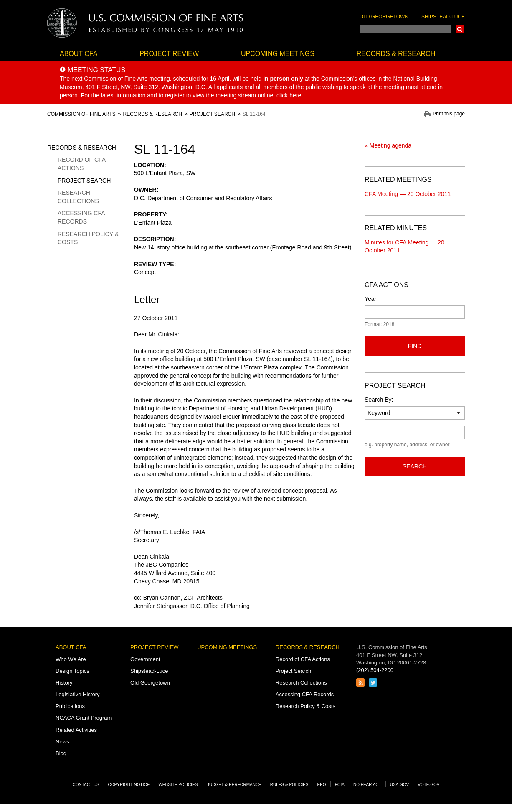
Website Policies (178, 785)
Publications (70, 706)
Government (145, 659)
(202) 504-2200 (375, 670)
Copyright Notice (129, 785)
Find (415, 346)
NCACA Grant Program (84, 718)
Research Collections (78, 197)
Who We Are (71, 659)
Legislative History (78, 694)
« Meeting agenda (388, 145)
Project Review (169, 54)
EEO (322, 785)
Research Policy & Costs (88, 238)
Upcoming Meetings (278, 54)
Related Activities (76, 730)
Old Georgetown (384, 17)
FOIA (340, 785)
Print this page (449, 114)
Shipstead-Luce (443, 17)
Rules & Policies (289, 785)
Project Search (84, 181)
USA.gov (400, 785)
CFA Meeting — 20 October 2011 (408, 194)
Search (460, 29)
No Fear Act (367, 785)
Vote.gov (428, 785)
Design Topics (72, 671)
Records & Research (396, 54)
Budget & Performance (234, 785)
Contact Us (86, 785)
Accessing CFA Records (81, 217)
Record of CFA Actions (81, 164)
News (62, 742)
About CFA (79, 54)
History (64, 683)
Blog (61, 753)
